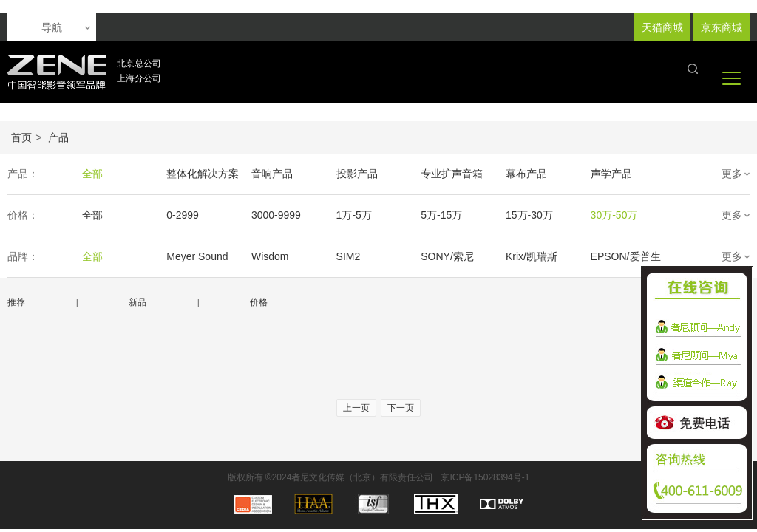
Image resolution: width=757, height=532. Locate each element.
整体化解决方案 (203, 174)
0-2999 (183, 215)
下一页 (401, 408)
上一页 (356, 408)
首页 (21, 137)
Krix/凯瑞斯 (532, 256)
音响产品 (272, 174)
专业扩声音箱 (452, 174)
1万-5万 (354, 215)
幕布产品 (526, 174)
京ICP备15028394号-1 (485, 477)
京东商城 (722, 27)
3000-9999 (276, 215)
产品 (58, 137)
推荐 (16, 302)
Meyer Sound (197, 256)
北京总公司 (139, 64)
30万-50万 (614, 215)
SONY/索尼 (447, 256)
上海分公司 (139, 78)
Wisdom (270, 256)
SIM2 (349, 256)
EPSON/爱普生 (626, 256)
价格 (259, 302)
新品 (138, 302)
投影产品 (357, 174)
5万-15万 (441, 215)
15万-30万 (529, 215)
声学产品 (611, 174)
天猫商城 (662, 27)
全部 (92, 174)
